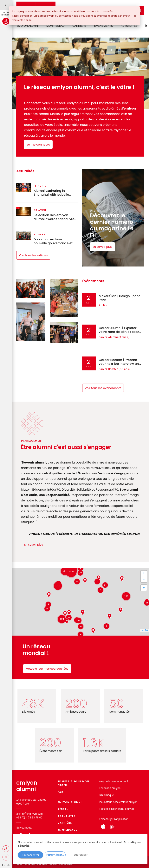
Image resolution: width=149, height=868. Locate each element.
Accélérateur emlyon (125, 802)
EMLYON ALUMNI (28, 26)
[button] (6, 857)
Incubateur (105, 802)
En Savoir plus (34, 545)
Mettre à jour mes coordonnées (47, 669)
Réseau (63, 809)
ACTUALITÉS (129, 26)
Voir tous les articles (33, 255)
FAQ (61, 792)
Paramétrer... (55, 855)
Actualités (67, 816)
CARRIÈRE (79, 26)
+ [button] (144, 573)
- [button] (144, 579)
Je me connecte (38, 144)
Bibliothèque (106, 795)
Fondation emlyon (110, 788)
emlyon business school (113, 781)
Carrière (65, 823)
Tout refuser (80, 855)
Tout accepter (30, 855)
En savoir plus (102, 247)
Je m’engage (68, 830)
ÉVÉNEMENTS (104, 26)
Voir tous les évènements (103, 388)
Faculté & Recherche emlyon (116, 809)
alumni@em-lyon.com (29, 814)
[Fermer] (135, 16)
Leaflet (144, 630)
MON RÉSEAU (55, 26)
